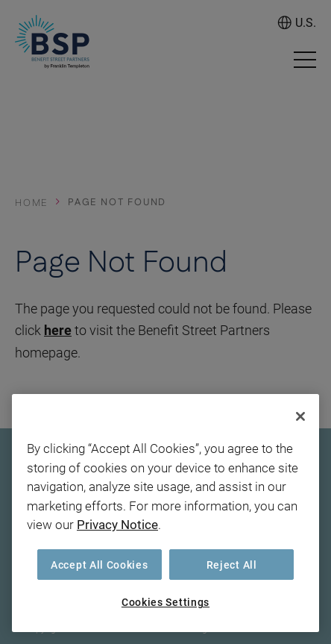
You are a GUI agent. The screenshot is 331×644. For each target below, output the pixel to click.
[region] (165, 513)
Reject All (232, 565)
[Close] (300, 416)
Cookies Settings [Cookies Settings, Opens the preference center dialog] (165, 602)
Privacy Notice (117, 524)
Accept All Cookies (100, 565)
